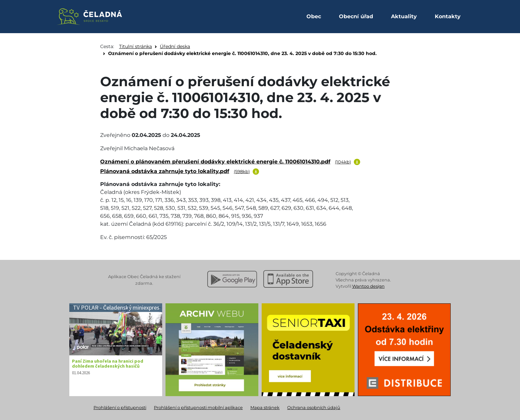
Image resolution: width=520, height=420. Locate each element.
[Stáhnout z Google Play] (232, 279)
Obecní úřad (356, 16)
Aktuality (404, 16)
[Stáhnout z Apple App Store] (288, 279)
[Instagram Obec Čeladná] (199, 16)
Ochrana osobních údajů (314, 408)
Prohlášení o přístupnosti (120, 408)
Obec (314, 16)
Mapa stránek (265, 408)
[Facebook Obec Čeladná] (214, 16)
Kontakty (448, 16)
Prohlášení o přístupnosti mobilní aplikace (198, 408)
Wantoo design (368, 286)
